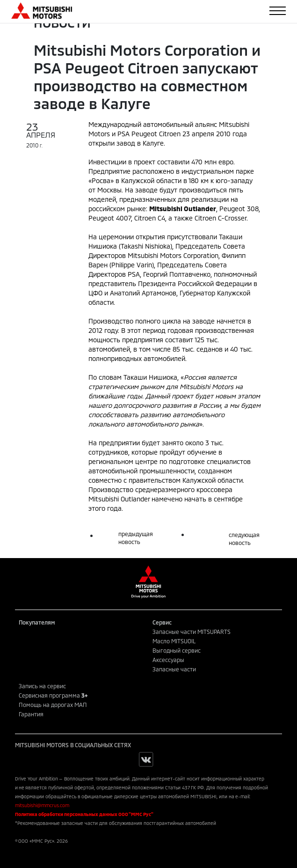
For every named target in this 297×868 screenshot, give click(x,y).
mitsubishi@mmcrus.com (42, 805)
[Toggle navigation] (278, 11)
